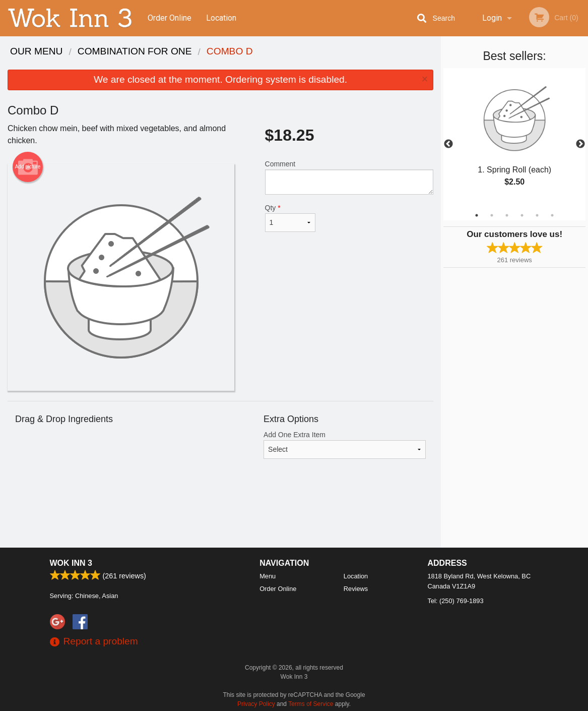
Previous (448, 144)
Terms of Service (311, 704)
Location (221, 18)
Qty (290, 218)
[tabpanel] (514, 138)
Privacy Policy (256, 704)
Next (580, 144)
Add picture (28, 167)
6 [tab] (552, 215)
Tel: (456, 601)
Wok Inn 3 (71, 563)
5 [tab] (537, 215)
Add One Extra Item (345, 445)
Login (492, 18)
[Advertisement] (220, 515)
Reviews (356, 589)
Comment (349, 177)
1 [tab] (477, 215)
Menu (268, 576)
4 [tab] (522, 215)
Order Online (170, 18)
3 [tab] (507, 215)
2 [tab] (492, 215)
